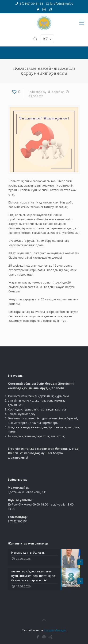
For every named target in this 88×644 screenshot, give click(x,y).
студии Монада (55, 630)
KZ (48, 39)
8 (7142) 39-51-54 (31, 4)
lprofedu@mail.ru (62, 4)
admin (56, 92)
